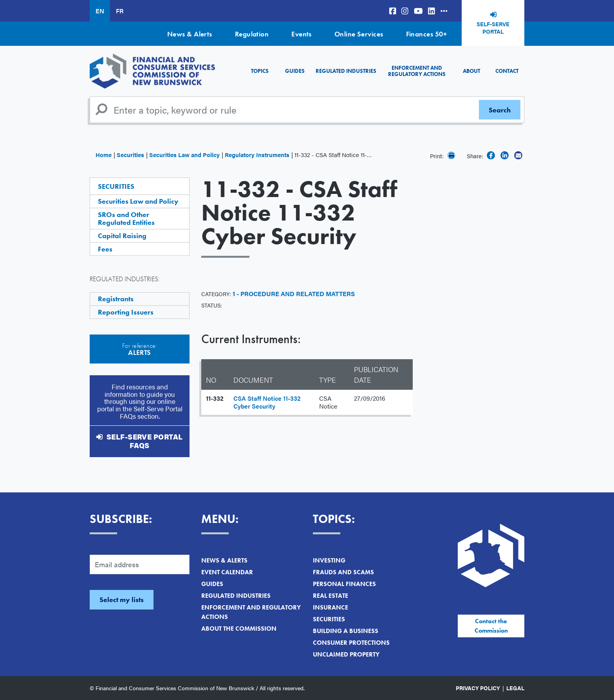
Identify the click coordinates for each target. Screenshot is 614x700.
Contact (507, 71)
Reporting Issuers (126, 312)
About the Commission (239, 629)
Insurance (330, 607)
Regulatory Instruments (257, 155)
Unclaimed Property (346, 654)
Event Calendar (227, 572)
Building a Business (346, 631)
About (471, 71)
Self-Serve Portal (493, 28)
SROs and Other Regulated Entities (126, 218)
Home (104, 155)
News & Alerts (190, 34)
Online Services (359, 34)
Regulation (252, 34)
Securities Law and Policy (184, 155)
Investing (329, 560)
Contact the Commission (491, 626)
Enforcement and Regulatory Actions (417, 71)
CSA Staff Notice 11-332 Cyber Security (267, 402)
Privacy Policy (478, 688)
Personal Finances (344, 584)
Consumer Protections (351, 643)
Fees (105, 249)
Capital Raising (122, 236)
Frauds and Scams (343, 572)
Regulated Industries (346, 71)
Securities (130, 155)
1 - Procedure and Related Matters (294, 294)
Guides (295, 71)
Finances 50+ (426, 34)
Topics (260, 71)
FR (120, 11)
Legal (515, 688)
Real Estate (330, 596)
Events (302, 34)
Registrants (116, 299)
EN (100, 11)
